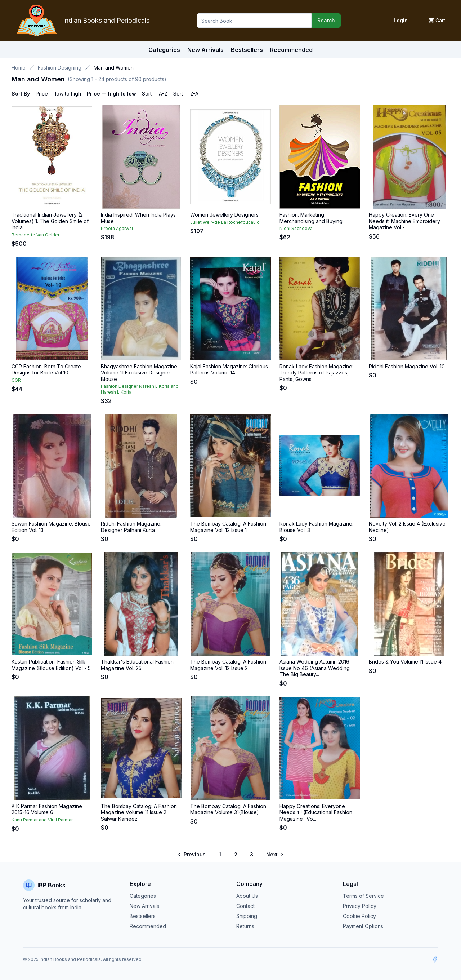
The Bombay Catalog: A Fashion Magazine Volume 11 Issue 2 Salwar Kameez (139, 812)
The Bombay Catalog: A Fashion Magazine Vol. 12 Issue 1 (228, 527)
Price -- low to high (58, 94)
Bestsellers (143, 916)
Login (401, 20)
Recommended (148, 926)
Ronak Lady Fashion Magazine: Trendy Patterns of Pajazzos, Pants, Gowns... (316, 373)
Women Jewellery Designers (224, 215)
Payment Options (363, 926)
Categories (164, 50)
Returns (245, 926)
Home (19, 68)
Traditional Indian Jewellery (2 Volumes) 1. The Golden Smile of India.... (50, 221)
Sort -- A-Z (155, 94)
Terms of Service (363, 896)
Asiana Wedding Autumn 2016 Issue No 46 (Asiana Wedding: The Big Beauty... (315, 668)
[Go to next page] (274, 855)
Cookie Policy (359, 916)
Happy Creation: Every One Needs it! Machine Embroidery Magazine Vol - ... (404, 221)
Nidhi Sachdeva (296, 228)
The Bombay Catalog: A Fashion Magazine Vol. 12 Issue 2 (228, 665)
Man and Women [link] (114, 68)
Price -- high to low (111, 94)
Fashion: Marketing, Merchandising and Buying (311, 218)
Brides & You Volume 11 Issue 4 (405, 662)
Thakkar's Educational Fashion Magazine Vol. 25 (137, 665)
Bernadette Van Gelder (35, 235)
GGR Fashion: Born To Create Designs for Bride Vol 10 (46, 370)
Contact (245, 906)
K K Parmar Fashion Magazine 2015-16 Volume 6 (47, 809)
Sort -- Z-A (186, 94)
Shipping (247, 916)
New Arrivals (144, 906)
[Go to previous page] (192, 855)
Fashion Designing (60, 68)
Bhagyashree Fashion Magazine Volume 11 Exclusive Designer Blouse (139, 373)
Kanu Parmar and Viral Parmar (42, 820)
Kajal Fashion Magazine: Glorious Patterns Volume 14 (229, 370)
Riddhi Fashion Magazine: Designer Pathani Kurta (131, 527)
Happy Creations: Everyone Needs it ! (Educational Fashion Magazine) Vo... (316, 812)
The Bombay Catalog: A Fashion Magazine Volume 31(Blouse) (228, 809)
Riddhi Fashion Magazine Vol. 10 (407, 366)
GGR (16, 380)
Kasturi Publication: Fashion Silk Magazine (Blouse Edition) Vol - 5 (51, 665)
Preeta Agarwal (117, 228)
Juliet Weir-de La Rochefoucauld (225, 222)
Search (326, 20)
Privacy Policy (360, 906)
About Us (247, 896)
